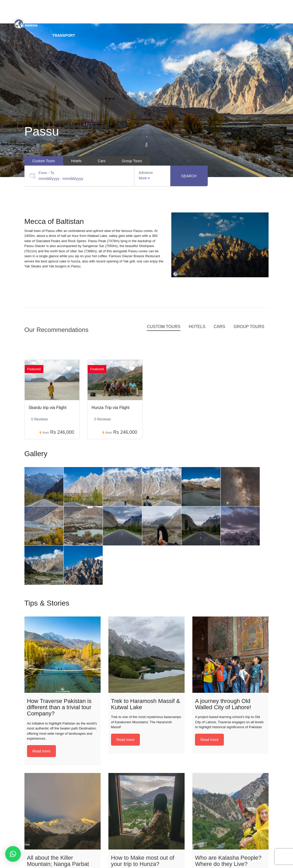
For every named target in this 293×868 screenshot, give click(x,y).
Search (189, 176)
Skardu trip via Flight (48, 408)
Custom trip (106, 12)
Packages (183, 12)
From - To (47, 173)
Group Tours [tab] (132, 161)
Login (272, 24)
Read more (41, 751)
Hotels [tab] (76, 161)
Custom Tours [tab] (44, 161)
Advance (146, 173)
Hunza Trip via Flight (110, 408)
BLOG (241, 12)
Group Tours (146, 12)
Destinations (66, 12)
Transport (64, 35)
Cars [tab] (102, 161)
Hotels (215, 12)
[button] (13, 854)
